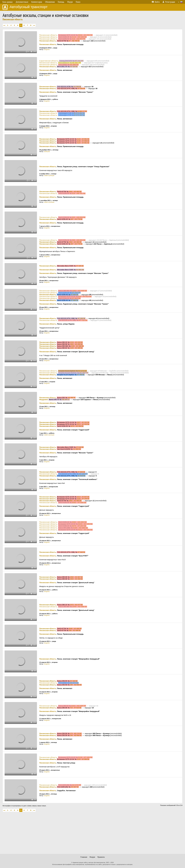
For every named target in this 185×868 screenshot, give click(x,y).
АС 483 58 (84, 373)
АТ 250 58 (76, 293)
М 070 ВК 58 (79, 113)
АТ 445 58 (80, 266)
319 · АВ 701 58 (79, 193)
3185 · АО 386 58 (80, 528)
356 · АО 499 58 (75, 630)
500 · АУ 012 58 (85, 296)
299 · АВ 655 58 (79, 240)
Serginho (47, 49)
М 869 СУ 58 (82, 111)
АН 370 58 (76, 785)
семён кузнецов (49, 175)
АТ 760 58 (81, 375)
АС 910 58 (81, 476)
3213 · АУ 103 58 (83, 424)
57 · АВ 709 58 (74, 41)
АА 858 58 (77, 449)
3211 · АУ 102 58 (85, 530)
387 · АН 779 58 (77, 219)
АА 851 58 (80, 270)
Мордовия (44, 400)
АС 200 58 (81, 318)
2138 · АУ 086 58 (83, 141)
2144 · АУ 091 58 (83, 139)
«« (4, 25)
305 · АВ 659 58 (79, 217)
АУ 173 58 (82, 371)
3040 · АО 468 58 (75, 629)
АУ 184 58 (74, 681)
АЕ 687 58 (76, 63)
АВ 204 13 (66, 400)
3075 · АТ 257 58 (79, 526)
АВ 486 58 (71, 398)
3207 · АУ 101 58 (83, 422)
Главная (84, 857)
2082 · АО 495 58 (79, 522)
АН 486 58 (74, 65)
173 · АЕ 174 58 (76, 734)
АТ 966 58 (74, 300)
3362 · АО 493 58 (75, 192)
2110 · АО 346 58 (79, 37)
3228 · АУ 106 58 (83, 499)
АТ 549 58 (81, 552)
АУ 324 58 (74, 67)
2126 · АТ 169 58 (85, 757)
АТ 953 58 (76, 298)
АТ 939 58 (81, 472)
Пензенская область (13, 19)
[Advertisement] (92, 834)
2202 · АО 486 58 (78, 706)
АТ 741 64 (79, 61)
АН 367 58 (75, 787)
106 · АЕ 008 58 (76, 685)
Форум (92, 857)
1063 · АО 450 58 (76, 344)
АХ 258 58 (77, 87)
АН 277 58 (74, 683)
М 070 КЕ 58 (79, 115)
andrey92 (47, 151)
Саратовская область (49, 61)
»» (34, 25)
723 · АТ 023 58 (76, 708)
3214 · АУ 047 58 (83, 497)
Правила (101, 857)
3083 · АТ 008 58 (79, 503)
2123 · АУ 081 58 (83, 143)
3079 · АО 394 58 (77, 426)
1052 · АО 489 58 (80, 291)
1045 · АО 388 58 (77, 346)
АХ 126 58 (83, 474)
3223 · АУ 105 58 (85, 524)
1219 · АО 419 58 (76, 342)
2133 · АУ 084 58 (83, 759)
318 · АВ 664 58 (79, 39)
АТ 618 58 (80, 447)
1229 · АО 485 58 (76, 348)
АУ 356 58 (81, 88)
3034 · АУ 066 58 (85, 35)
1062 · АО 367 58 (76, 577)
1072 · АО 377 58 (76, 605)
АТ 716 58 (83, 320)
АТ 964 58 (74, 295)
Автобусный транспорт (25, 7)
